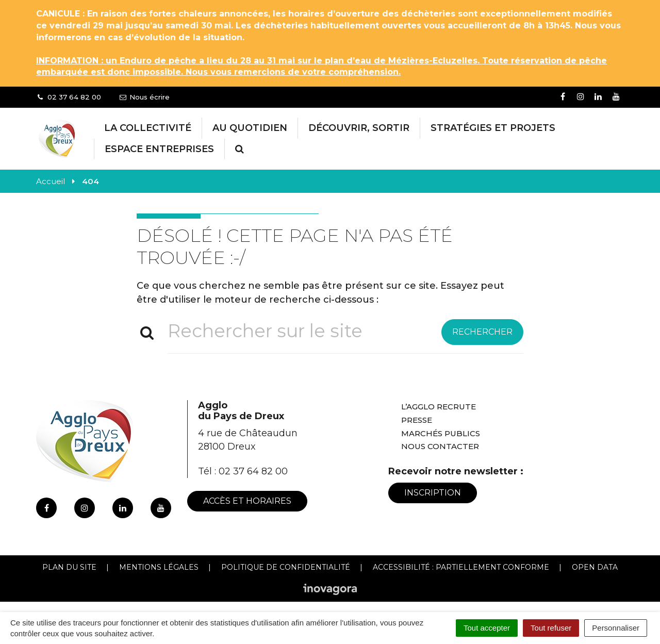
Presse (417, 420)
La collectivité (148, 128)
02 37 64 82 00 (253, 471)
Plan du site (69, 567)
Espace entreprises (159, 149)
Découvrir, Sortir (359, 128)
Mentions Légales (159, 567)
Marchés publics (441, 433)
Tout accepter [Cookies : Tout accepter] (487, 628)
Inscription (433, 493)
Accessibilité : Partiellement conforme (461, 567)
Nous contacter (440, 446)
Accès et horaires (247, 501)
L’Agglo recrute (439, 407)
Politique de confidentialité (286, 567)
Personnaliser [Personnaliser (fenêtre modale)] (616, 628)
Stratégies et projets (493, 128)
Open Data (595, 567)
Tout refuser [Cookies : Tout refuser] (551, 628)
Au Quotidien (250, 128)
